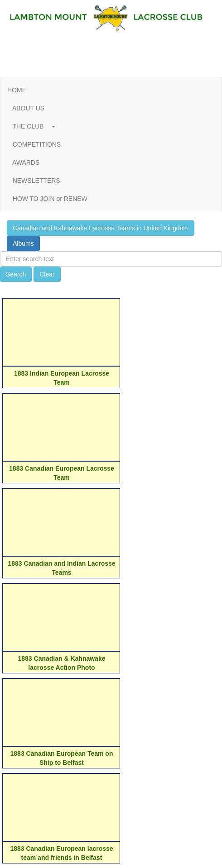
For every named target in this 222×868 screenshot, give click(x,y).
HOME (17, 90)
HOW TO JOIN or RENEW (50, 199)
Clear (47, 274)
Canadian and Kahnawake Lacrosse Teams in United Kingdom (101, 228)
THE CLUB (31, 126)
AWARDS (26, 162)
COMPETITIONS (37, 144)
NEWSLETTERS (36, 181)
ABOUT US (29, 108)
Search (16, 274)
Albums (23, 243)
